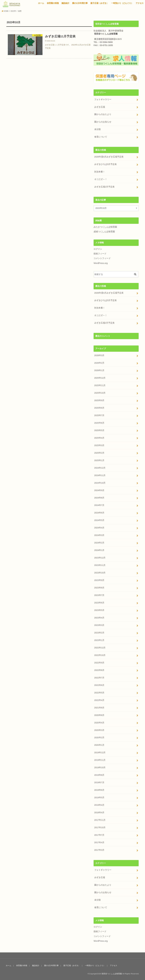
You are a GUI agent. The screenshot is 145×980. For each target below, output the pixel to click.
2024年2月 (99, 542)
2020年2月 (99, 737)
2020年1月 (99, 744)
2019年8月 (99, 774)
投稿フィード (100, 254)
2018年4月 (99, 812)
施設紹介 (65, 3)
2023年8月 (99, 587)
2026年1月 (99, 370)
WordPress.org (101, 263)
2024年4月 (99, 527)
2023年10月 (100, 572)
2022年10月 (100, 654)
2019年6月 (99, 789)
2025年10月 (100, 393)
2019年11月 (100, 759)
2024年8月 (99, 497)
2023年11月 (100, 565)
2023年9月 (99, 580)
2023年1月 (99, 639)
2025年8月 (99, 408)
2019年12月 (100, 752)
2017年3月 (99, 849)
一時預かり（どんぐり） (122, 3)
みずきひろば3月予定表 (105, 164)
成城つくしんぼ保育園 (104, 231)
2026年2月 (99, 363)
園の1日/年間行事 (80, 3)
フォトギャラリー (103, 99)
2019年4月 (99, 804)
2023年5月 (99, 610)
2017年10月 (100, 827)
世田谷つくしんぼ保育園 (112, 973)
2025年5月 (99, 430)
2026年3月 (99, 355)
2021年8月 (99, 707)
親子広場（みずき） (99, 3)
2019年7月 (99, 782)
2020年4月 (99, 722)
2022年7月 (99, 677)
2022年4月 (99, 699)
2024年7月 (99, 505)
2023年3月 (99, 625)
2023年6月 (99, 602)
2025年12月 (100, 378)
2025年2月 (99, 452)
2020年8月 (99, 714)
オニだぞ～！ (101, 179)
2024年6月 (99, 512)
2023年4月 (99, 617)
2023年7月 (99, 595)
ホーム (41, 3)
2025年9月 (99, 400)
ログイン (98, 249)
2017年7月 (99, 834)
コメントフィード (102, 258)
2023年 (13, 11)
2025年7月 (99, 415)
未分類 (97, 129)
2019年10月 (100, 767)
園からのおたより (103, 114)
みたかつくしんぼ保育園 (105, 227)
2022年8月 (99, 669)
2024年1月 (99, 550)
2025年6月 (99, 423)
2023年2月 (99, 632)
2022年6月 (99, 684)
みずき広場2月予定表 (104, 187)
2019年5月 (99, 797)
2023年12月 (100, 557)
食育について (101, 137)
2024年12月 (100, 467)
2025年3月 (99, 445)
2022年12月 (100, 647)
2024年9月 (99, 490)
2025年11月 (100, 385)
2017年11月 (100, 819)
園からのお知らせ (103, 122)
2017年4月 (99, 841)
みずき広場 (100, 107)
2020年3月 (99, 729)
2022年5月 (99, 692)
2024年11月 (100, 475)
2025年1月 (99, 460)
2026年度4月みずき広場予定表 (109, 157)
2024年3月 (99, 535)
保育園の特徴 (53, 3)
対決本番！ (100, 172)
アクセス (140, 3)
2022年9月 (99, 662)
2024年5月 (99, 520)
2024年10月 (100, 482)
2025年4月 (99, 437)
